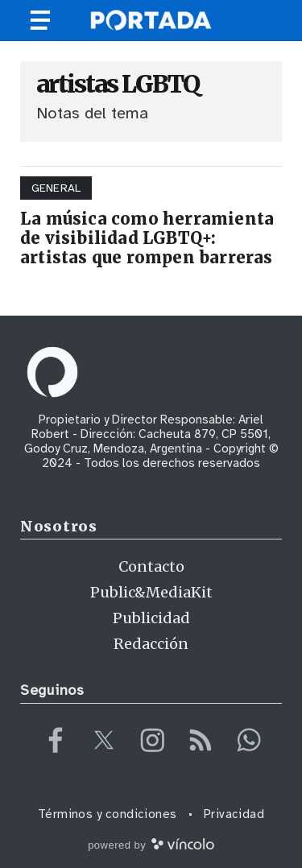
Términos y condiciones (108, 814)
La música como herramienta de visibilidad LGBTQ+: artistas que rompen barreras (147, 238)
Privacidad (234, 814)
